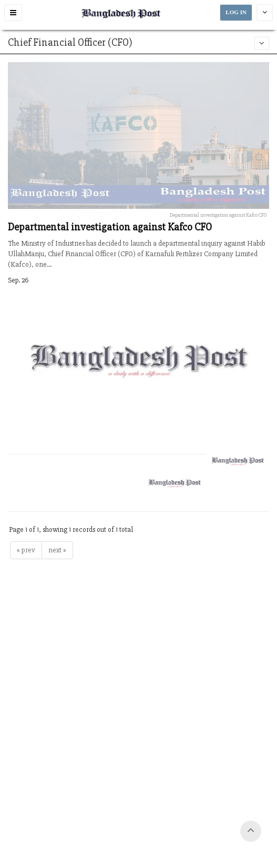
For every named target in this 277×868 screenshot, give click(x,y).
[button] (13, 13)
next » (57, 550)
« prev (26, 550)
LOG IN (236, 12)
